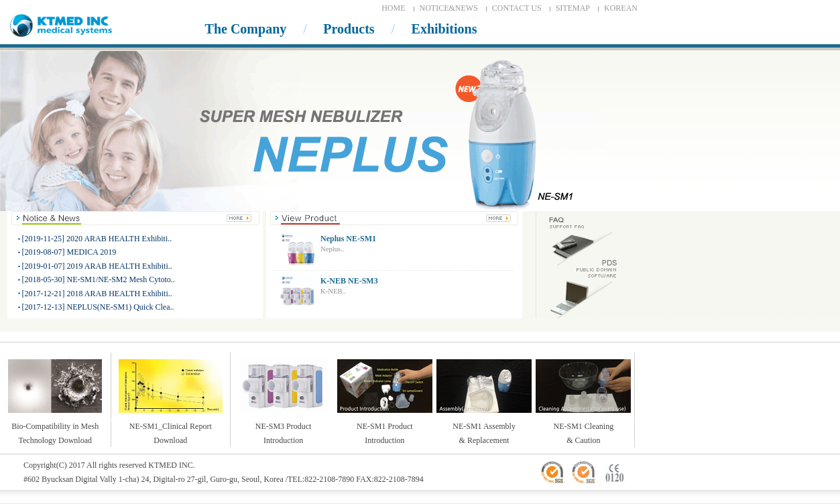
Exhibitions (444, 29)
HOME (393, 8)
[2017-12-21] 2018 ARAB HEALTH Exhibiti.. (97, 294)
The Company (246, 29)
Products (349, 29)
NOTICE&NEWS (449, 8)
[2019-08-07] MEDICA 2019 (69, 252)
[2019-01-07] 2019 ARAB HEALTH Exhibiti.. (97, 266)
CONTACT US (517, 8)
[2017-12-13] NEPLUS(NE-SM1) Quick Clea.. (98, 307)
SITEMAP (573, 8)
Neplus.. (333, 249)
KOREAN (621, 8)
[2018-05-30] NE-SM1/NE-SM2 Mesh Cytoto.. (99, 279)
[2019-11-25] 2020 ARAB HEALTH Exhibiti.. (97, 239)
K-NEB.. (333, 291)
